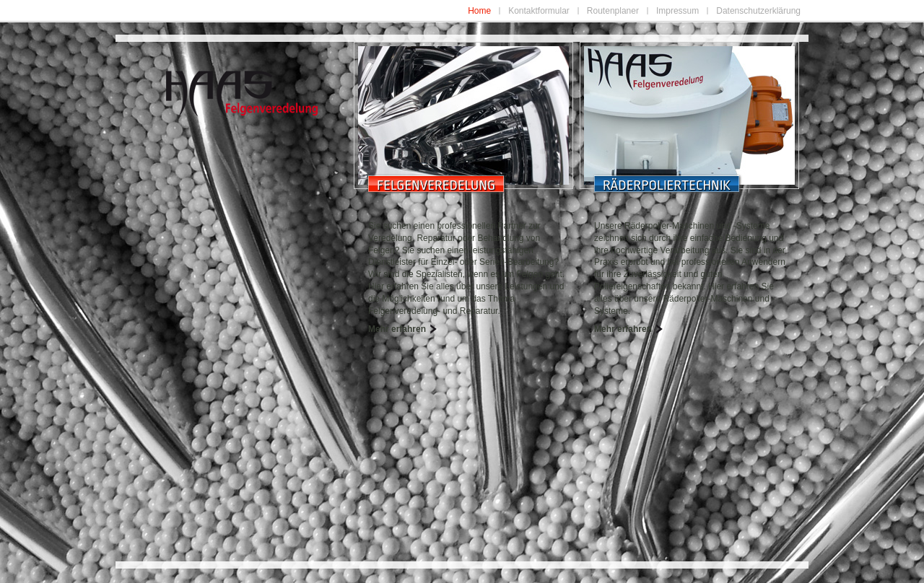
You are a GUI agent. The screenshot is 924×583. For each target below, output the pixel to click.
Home (479, 11)
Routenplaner (613, 11)
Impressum (677, 11)
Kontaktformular (539, 11)
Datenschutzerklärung (758, 11)
